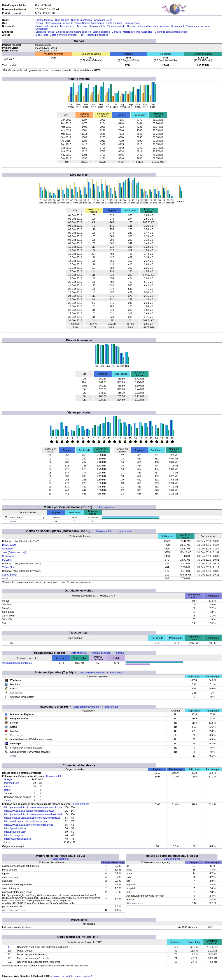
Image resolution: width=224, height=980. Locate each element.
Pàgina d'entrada (116, 26)
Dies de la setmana (81, 20)
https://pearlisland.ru (15, 828)
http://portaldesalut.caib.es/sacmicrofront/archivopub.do (34, 814)
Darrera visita (132, 23)
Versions (164, 26)
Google (8, 779)
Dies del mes (62, 20)
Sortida (131, 26)
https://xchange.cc (14, 835)
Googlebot (8, 549)
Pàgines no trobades (97, 35)
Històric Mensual (44, 20)
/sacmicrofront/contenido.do (17, 663)
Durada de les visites (47, 26)
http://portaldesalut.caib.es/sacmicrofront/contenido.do (33, 807)
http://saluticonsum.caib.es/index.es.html (26, 821)
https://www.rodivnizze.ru (17, 839)
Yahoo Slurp (9, 567)
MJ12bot (7, 560)
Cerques (116, 32)
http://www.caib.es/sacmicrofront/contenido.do (29, 825)
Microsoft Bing (12, 783)
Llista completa (53, 23)
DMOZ (8, 790)
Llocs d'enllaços (101, 32)
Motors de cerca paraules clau (171, 32)
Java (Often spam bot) (14, 552)
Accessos (82, 26)
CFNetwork (8, 556)
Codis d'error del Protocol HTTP (67, 35)
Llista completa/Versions (92, 673)
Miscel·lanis (42, 35)
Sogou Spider (10, 575)
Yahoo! (8, 800)
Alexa (7, 786)
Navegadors (192, 26)
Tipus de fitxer (67, 26)
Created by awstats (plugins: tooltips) (72, 976)
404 (10, 947)
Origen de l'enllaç (45, 32)
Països (39, 23)
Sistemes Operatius (147, 26)
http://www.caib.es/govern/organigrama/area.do (29, 811)
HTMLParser (9, 545)
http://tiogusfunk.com (15, 832)
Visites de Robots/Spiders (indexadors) (84, 23)
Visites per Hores (103, 20)
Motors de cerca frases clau (138, 32)
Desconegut (178, 26)
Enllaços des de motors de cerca (73, 32)
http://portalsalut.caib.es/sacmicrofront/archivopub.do (32, 818)
